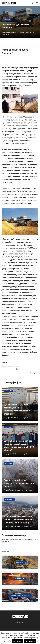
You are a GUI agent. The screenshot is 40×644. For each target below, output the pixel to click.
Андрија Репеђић (10, 418)
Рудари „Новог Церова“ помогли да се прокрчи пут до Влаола (19, 483)
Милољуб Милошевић (9, 32)
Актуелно (6, 20)
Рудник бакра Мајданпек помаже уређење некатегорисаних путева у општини (17, 409)
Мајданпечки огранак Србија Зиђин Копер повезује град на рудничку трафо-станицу (19, 519)
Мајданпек (9, 499)
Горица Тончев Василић (12, 490)
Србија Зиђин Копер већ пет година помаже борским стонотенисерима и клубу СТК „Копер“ (19, 445)
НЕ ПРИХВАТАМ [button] (30, 641)
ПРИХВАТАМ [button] (17, 641)
